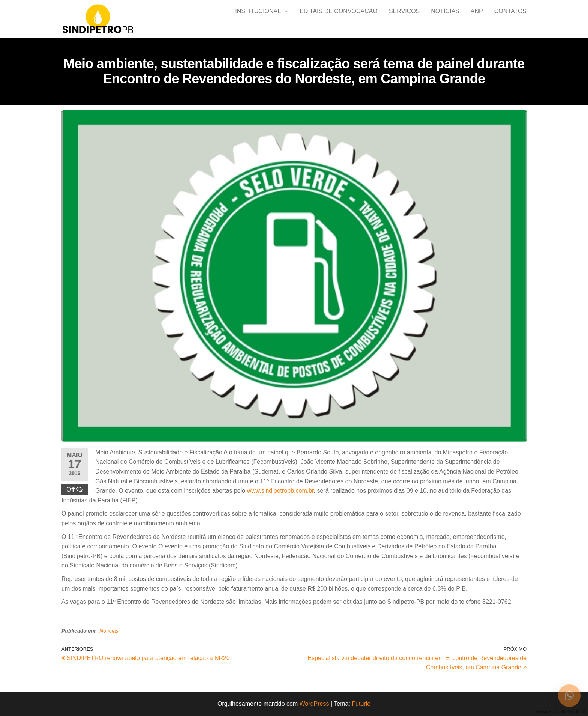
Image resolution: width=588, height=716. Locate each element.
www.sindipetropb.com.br (280, 491)
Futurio (361, 704)
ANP (477, 19)
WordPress (314, 704)
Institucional (258, 19)
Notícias (445, 19)
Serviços (404, 19)
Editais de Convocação (339, 19)
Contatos (510, 19)
